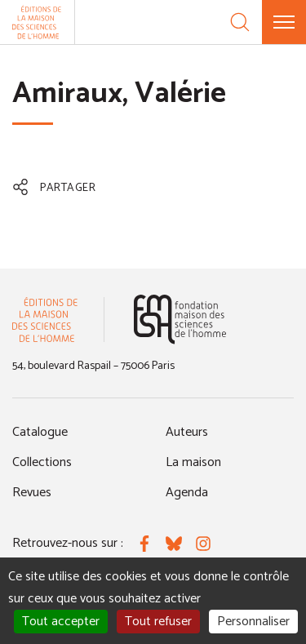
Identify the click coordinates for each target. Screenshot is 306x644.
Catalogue (40, 432)
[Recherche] (240, 22)
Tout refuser (158, 622)
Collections (42, 462)
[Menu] (284, 22)
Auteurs (187, 432)
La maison (193, 462)
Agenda (187, 493)
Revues (32, 493)
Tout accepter (61, 622)
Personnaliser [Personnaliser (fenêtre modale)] (253, 622)
